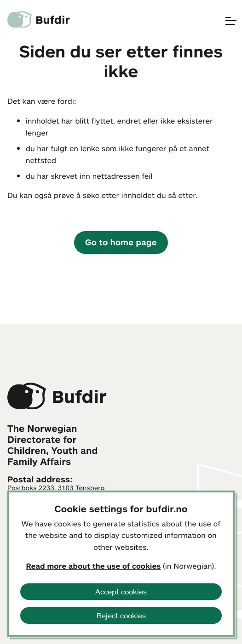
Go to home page (121, 242)
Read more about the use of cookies (94, 566)
